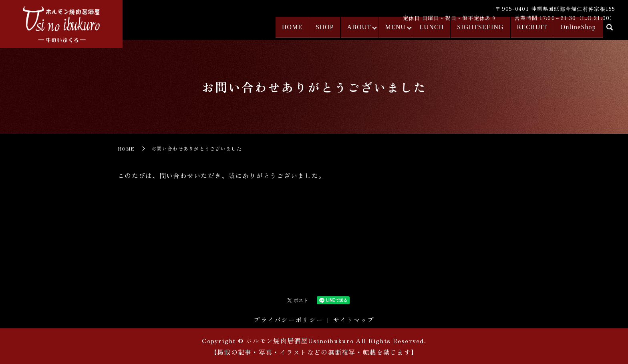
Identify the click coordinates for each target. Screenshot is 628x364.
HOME (299, 31)
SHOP (330, 31)
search (610, 32)
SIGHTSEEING (483, 31)
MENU (400, 31)
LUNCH (437, 31)
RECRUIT (533, 31)
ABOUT (363, 31)
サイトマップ (354, 320)
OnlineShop (577, 31)
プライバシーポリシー (288, 320)
